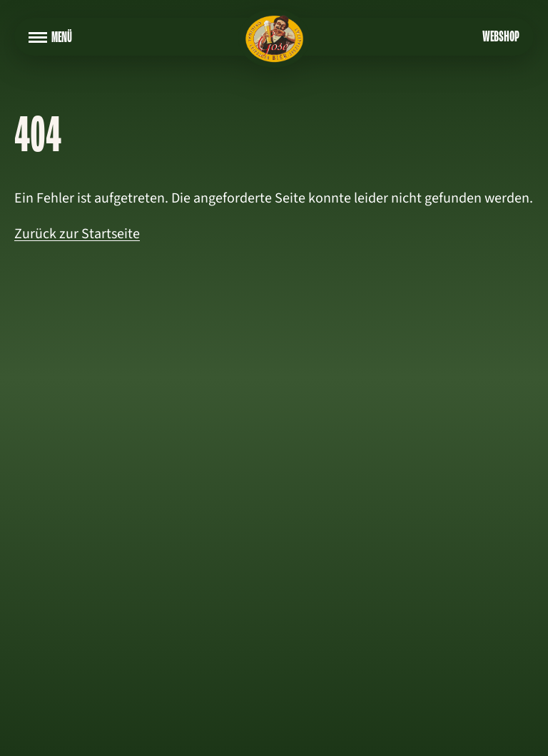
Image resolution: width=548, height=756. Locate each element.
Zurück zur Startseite (77, 234)
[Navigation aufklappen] (38, 38)
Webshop (501, 38)
